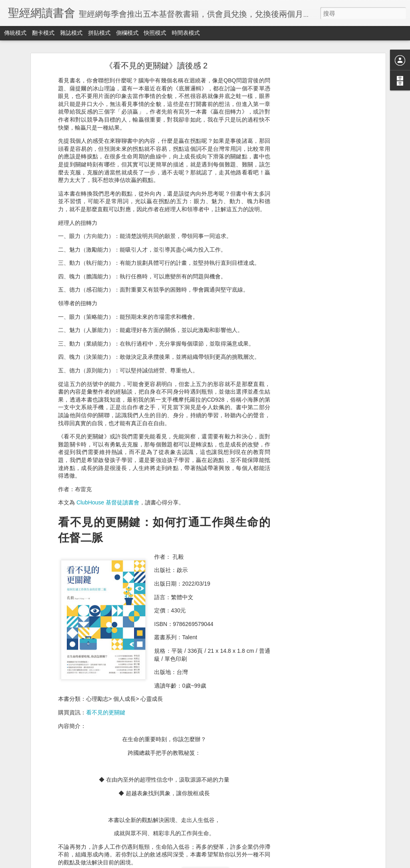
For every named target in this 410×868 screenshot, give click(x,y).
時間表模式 (186, 33)
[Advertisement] (314, 190)
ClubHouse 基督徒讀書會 (108, 502)
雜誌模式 (71, 33)
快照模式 (155, 33)
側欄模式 (127, 33)
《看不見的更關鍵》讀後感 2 (156, 65)
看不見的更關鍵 (106, 712)
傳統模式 (15, 33)
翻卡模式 (43, 33)
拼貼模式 (99, 33)
